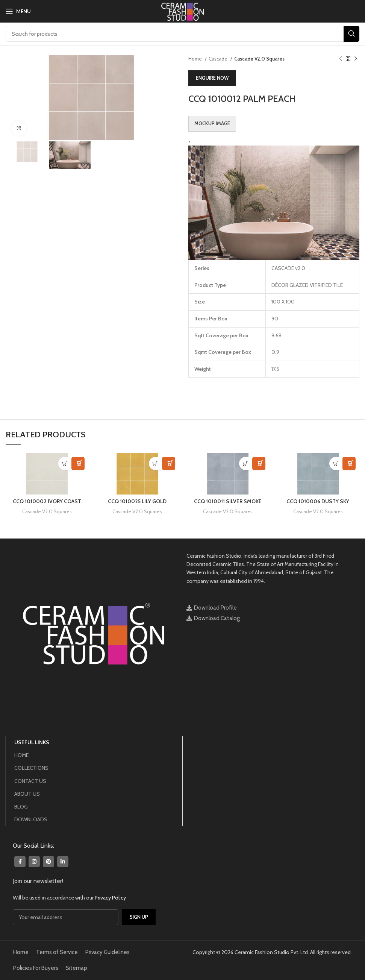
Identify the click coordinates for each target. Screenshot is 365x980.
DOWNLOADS (31, 819)
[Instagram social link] (34, 862)
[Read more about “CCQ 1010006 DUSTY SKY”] (336, 463)
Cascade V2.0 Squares (259, 59)
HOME (21, 755)
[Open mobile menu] (18, 11)
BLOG (21, 807)
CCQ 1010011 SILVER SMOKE (228, 501)
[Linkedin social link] (63, 862)
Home (196, 59)
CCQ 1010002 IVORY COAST (47, 501)
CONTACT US (30, 781)
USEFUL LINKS (32, 742)
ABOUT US (27, 794)
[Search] (182, 34)
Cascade (219, 59)
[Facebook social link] (20, 862)
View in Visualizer (78, 463)
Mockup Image (212, 123)
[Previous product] (341, 59)
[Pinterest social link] (48, 862)
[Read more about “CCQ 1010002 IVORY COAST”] (65, 463)
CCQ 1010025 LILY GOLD (137, 501)
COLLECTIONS (31, 768)
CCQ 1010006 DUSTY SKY (318, 501)
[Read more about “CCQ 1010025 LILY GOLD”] (155, 463)
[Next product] (356, 59)
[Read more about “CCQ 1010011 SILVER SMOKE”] (246, 463)
